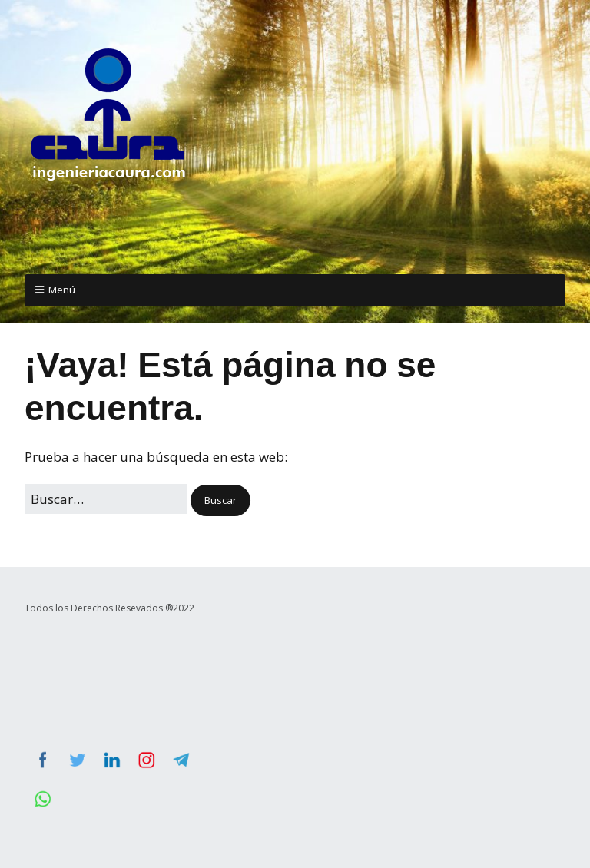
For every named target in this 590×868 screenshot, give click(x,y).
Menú (62, 290)
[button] (220, 500)
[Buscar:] (106, 499)
